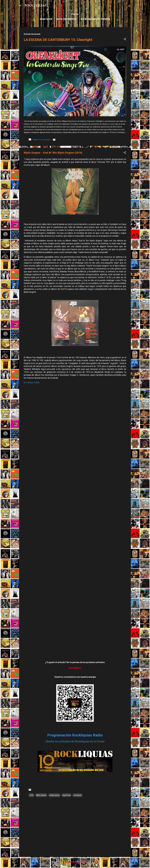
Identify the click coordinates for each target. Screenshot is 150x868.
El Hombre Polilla (32, 383)
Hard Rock (46, 19)
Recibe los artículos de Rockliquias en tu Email (75, 741)
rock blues (77, 795)
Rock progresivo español (95, 19)
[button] (125, 39)
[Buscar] (129, 6)
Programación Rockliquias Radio (75, 735)
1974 (31, 795)
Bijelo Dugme (41, 795)
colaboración (54, 795)
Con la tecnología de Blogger (75, 862)
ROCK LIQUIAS (35, 6)
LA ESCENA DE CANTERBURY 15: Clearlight (58, 40)
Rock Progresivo (66, 19)
